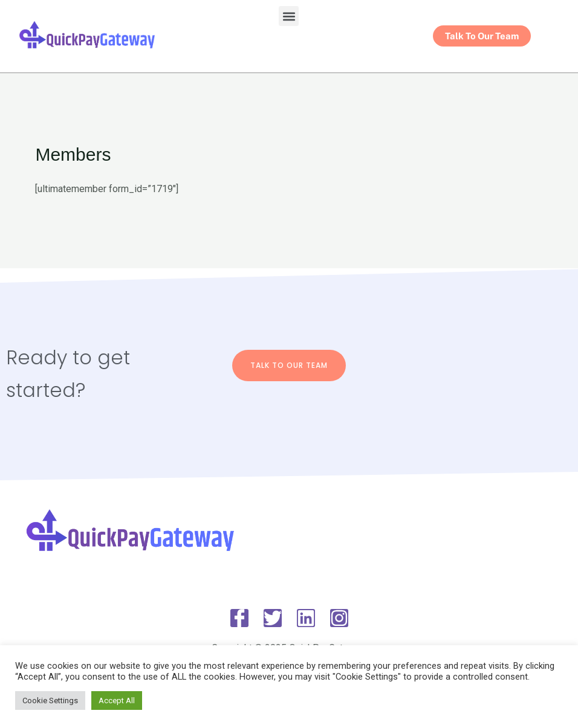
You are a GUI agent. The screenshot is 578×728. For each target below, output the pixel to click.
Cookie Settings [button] (50, 701)
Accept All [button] (117, 701)
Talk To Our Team (289, 365)
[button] (289, 16)
